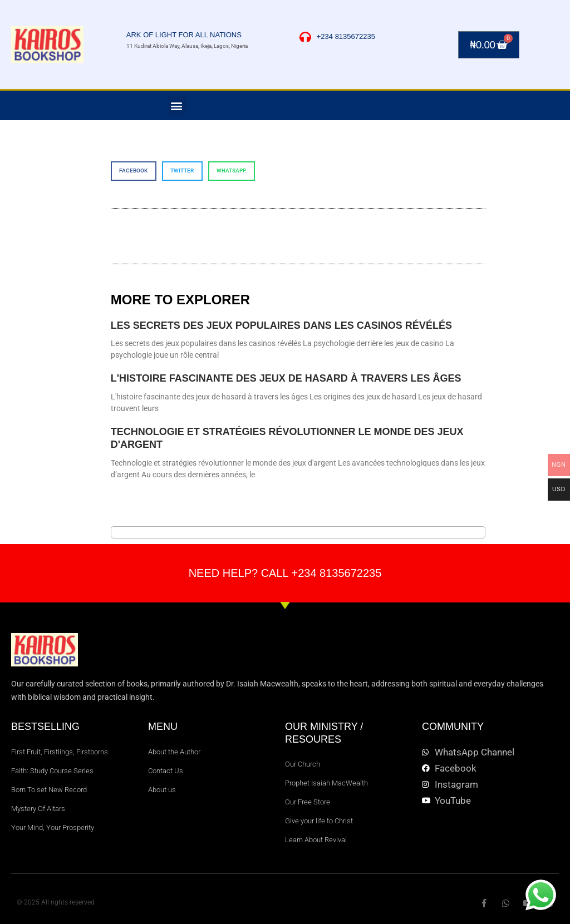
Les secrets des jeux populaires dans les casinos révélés (281, 325)
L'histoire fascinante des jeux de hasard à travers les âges (286, 378)
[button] (177, 105)
